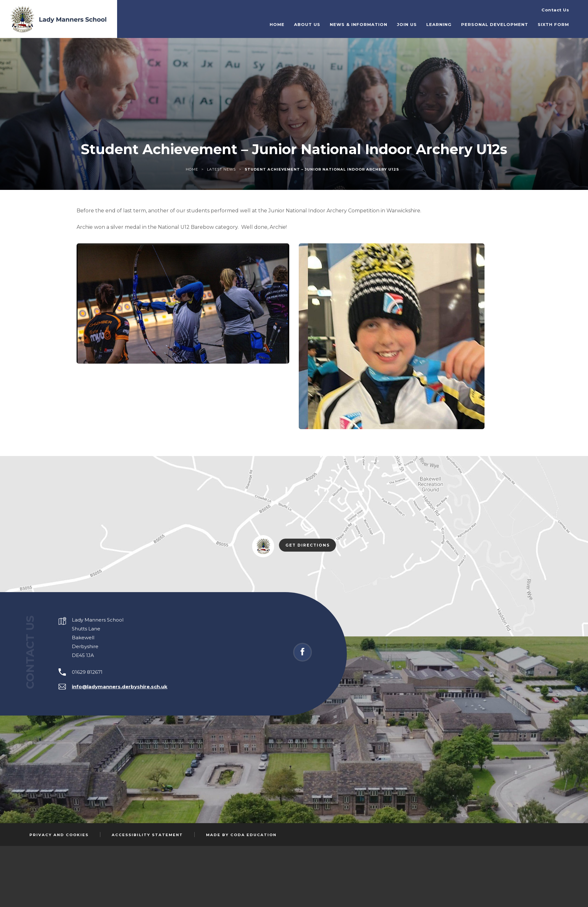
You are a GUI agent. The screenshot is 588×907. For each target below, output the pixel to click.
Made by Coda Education (241, 835)
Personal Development (508, 22)
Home (291, 22)
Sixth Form (567, 22)
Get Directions (311, 546)
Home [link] (192, 169)
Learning (453, 22)
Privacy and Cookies (59, 835)
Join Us (421, 22)
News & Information (372, 22)
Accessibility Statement (147, 835)
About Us (321, 22)
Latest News (221, 169)
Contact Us (555, 7)
